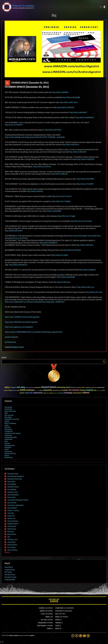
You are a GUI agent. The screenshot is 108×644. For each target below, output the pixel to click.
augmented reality (11, 437)
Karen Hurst (11, 497)
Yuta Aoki (11, 513)
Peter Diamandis (10, 411)
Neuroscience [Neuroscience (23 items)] (99, 391)
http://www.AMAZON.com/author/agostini (21, 322)
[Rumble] (88, 636)
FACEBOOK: (42, 608)
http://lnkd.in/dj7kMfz (60, 92)
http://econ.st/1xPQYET (14, 125)
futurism (22, 347)
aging (6, 425)
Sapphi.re (32, 636)
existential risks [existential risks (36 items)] (101, 388)
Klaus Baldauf (12, 508)
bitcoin (7, 456)
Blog (54, 16)
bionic (7, 449)
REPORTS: (58, 620)
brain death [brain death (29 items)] (79, 388)
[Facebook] (73, 636)
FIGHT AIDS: (44, 620)
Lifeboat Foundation (14, 636)
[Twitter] (77, 636)
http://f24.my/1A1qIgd (66, 216)
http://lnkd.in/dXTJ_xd (86, 287)
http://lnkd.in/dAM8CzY (49, 243)
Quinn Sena (11, 482)
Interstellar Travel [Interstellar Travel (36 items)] (57, 391)
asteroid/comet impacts (13, 433)
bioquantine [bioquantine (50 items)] (38, 387)
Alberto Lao (11, 518)
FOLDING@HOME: (42, 623)
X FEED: (43, 614)
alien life (7, 427)
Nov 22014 (7, 83)
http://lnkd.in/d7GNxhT (66, 107)
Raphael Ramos (13, 524)
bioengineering (10, 445)
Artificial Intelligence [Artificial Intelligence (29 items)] (30, 388)
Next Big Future (10, 575)
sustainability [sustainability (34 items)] (61, 393)
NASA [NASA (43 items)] (95, 391)
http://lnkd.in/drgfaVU (87, 270)
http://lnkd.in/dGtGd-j (35, 191)
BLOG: (57, 614)
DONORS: (48, 617)
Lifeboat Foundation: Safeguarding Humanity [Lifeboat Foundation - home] (49, 7)
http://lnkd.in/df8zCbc (60, 174)
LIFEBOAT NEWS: (59, 608)
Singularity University (12, 419)
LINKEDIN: (42, 611)
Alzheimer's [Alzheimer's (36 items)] (14, 388)
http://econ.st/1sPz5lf (85, 184)
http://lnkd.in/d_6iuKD (60, 255)
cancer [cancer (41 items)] (83, 388)
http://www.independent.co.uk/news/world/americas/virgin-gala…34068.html (35, 302)
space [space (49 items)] (55, 393)
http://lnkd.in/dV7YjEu (53, 130)
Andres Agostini (14, 347)
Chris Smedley (12, 550)
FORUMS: (49, 629)
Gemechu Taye (12, 492)
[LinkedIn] (81, 636)
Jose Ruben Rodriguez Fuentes (18, 500)
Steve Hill (11, 532)
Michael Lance (12, 539)
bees (6, 441)
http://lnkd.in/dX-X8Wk (85, 179)
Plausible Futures (10, 577)
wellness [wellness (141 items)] (86, 393)
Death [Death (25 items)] (95, 388)
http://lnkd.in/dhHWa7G (18, 265)
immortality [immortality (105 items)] (48, 390)
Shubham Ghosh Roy (15, 479)
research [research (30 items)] (45, 393)
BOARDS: (57, 617)
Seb (9, 537)
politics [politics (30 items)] (103, 391)
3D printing (8, 407)
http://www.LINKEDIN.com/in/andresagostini (22, 317)
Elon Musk (8, 417)
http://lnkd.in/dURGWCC (85, 118)
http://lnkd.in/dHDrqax (62, 282)
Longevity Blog (10, 570)
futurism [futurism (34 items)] (14, 391)
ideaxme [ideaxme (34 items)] (41, 391)
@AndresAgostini (11, 337)
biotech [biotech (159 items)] (53, 387)
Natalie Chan (12, 529)
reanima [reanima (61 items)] (22, 393)
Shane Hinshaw (13, 521)
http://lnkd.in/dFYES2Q (72, 250)
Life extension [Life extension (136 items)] (74, 390)
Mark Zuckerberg (10, 423)
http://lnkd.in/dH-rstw (94, 292)
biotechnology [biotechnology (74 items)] (61, 387)
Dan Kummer (12, 503)
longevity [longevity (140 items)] (90, 390)
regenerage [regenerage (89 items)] (29, 393)
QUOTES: (57, 629)
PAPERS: (57, 626)
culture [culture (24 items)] (93, 388)
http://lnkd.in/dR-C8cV (85, 245)
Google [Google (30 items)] (18, 391)
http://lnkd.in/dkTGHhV (14, 231)
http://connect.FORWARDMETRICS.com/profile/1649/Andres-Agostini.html (34, 332)
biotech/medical (10, 453)
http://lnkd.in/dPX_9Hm (69, 102)
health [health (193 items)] (23, 390)
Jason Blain (11, 542)
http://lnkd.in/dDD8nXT (78, 112)
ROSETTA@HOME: (42, 626)
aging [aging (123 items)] (7, 387)
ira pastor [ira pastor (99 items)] (65, 390)
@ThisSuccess (10, 342)
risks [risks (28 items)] (48, 393)
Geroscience (9, 567)
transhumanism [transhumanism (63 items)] (77, 393)
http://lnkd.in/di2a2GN (78, 152)
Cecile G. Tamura (13, 511)
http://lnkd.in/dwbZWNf (52, 211)
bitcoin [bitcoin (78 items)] (68, 387)
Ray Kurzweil (9, 415)
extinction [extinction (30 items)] (6, 391)
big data (7, 443)
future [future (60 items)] (10, 390)
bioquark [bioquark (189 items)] (45, 387)
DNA (6, 413)
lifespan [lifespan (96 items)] (83, 390)
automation (8, 439)
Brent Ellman (12, 534)
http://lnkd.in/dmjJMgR (71, 97)
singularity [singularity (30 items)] (51, 393)
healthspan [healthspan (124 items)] (30, 390)
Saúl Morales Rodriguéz (16, 476)
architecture (9, 431)
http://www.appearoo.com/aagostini (19, 327)
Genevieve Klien (13, 474)
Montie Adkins (12, 545)
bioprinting (8, 451)
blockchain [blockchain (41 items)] (73, 388)
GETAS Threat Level (54, 601)
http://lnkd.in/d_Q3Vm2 (42, 167)
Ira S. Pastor (12, 547)
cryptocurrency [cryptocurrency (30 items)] (88, 388)
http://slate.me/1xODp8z (61, 201)
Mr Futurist (8, 572)
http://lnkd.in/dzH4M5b (66, 277)
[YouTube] (84, 636)
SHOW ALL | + (7, 553)
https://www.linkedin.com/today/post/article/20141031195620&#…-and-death (35, 137)
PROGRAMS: (58, 623)
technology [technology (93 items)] (68, 393)
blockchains (9, 457)
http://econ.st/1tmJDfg (83, 221)
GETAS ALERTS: (59, 611)
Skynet (7, 421)
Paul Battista (12, 490)
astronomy (8, 435)
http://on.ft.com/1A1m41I (62, 196)
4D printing (8, 409)
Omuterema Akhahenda (15, 505)
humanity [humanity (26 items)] (37, 391)
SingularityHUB (10, 580)
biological (8, 447)
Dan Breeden (12, 484)
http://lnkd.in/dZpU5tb (86, 159)
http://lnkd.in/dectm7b (70, 145)
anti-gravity (8, 429)
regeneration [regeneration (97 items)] (38, 393)
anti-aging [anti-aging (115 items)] (21, 387)
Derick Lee (11, 516)
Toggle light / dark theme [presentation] (105, 7)
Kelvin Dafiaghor (13, 495)
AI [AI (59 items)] (10, 388)
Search (104, 362)
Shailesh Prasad (13, 487)
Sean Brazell (12, 526)
